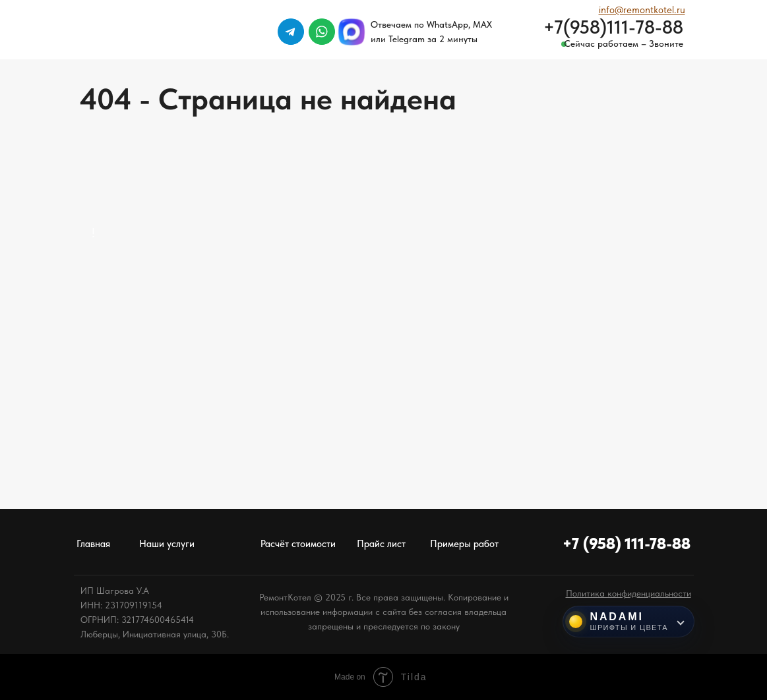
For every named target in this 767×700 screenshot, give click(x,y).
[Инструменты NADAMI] (629, 622)
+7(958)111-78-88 (613, 27)
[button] (629, 593)
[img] (714, 32)
